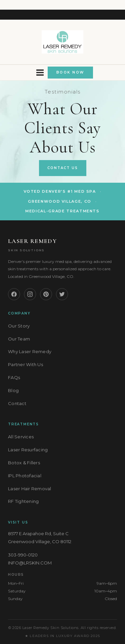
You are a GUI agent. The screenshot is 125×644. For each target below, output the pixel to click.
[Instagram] (30, 294)
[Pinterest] (46, 294)
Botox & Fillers (24, 463)
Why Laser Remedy (30, 351)
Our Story (19, 326)
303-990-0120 (23, 555)
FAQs (14, 377)
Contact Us (63, 168)
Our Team (19, 339)
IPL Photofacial (25, 476)
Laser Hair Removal (30, 489)
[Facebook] (14, 294)
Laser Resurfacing (28, 450)
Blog (13, 390)
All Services (21, 437)
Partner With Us (25, 364)
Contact (17, 403)
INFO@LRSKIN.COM (30, 563)
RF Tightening (23, 501)
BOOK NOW (70, 72)
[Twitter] (62, 294)
